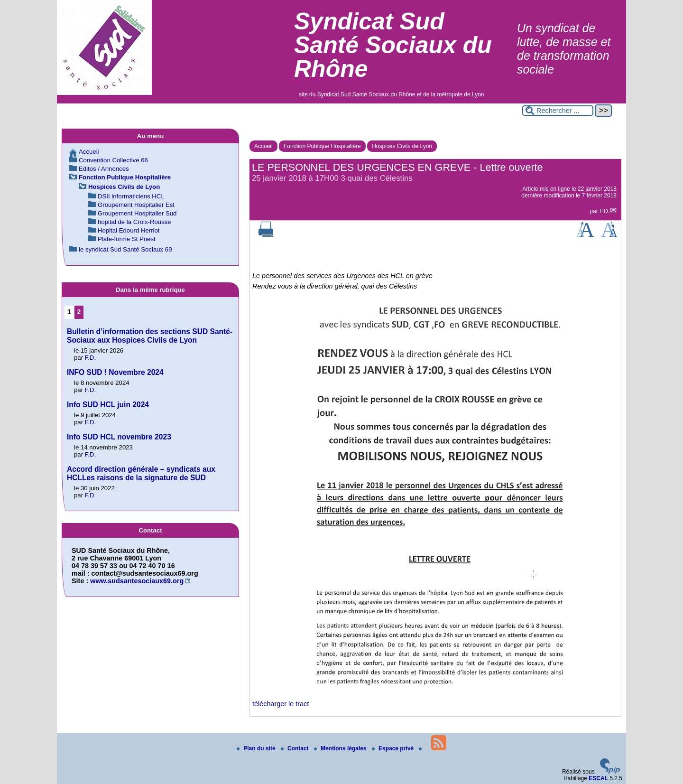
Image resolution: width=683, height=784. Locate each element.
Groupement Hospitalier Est (136, 205)
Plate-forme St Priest (127, 239)
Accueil (263, 146)
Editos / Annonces (104, 169)
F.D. (605, 211)
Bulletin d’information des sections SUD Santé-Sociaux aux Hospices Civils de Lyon (150, 336)
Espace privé (393, 748)
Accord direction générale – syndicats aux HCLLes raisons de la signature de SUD (141, 473)
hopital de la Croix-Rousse (134, 222)
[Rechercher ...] (558, 111)
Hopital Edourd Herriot (129, 230)
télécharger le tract (281, 704)
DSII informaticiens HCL (131, 196)
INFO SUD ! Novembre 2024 (115, 372)
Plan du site (257, 748)
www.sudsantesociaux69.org (137, 581)
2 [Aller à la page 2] (79, 312)
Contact (295, 748)
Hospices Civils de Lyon (402, 146)
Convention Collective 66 (113, 160)
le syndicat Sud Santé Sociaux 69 (125, 249)
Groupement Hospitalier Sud (137, 213)
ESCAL (598, 778)
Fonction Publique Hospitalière (322, 146)
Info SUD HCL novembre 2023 (119, 437)
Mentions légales (341, 748)
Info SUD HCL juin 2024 (108, 405)
